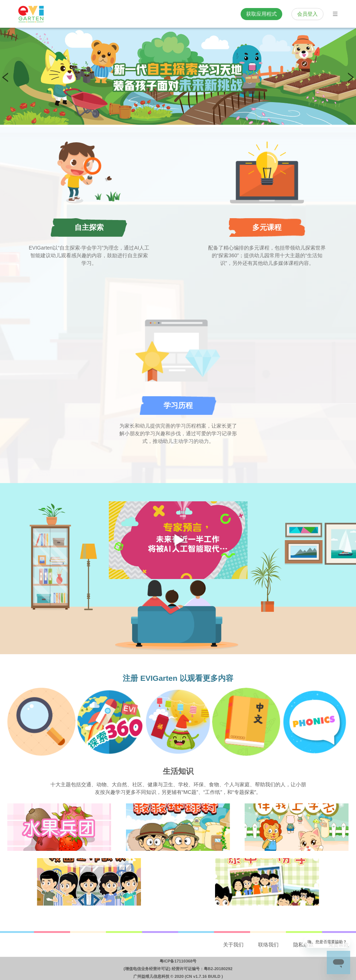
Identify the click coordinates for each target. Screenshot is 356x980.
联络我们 (268, 945)
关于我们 (233, 945)
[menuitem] (233, 945)
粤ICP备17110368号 (178, 961)
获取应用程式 (261, 14)
